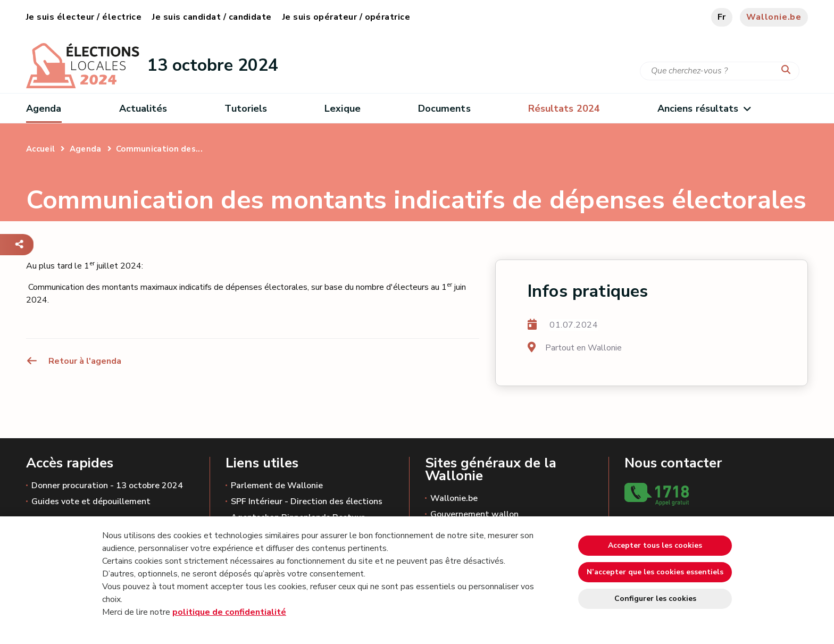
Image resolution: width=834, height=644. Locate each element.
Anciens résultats (704, 108)
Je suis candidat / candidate (212, 17)
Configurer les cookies (655, 599)
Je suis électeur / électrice (84, 17)
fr (722, 17)
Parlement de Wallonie (277, 486)
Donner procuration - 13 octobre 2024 (107, 486)
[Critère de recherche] (720, 71)
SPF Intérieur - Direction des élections (307, 501)
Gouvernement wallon (474, 514)
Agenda (44, 108)
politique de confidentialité (229, 612)
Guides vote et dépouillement (91, 501)
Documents (444, 108)
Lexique (343, 108)
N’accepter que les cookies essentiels (655, 572)
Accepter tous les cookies (655, 545)
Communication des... (159, 149)
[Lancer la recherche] (788, 70)
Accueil (40, 149)
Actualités (143, 108)
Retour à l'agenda (74, 361)
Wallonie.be (774, 17)
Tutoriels (246, 108)
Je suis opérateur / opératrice (346, 17)
